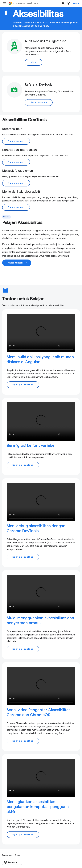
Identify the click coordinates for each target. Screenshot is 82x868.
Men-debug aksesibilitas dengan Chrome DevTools (36, 528)
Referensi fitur (12, 129)
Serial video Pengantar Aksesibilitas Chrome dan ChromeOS (39, 712)
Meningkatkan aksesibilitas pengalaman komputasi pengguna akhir (38, 807)
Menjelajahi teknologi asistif (21, 192)
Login (76, 3)
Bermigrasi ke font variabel (31, 445)
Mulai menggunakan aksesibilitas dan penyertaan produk (40, 620)
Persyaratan (7, 855)
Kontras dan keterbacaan (19, 150)
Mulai (34, 62)
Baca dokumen (39, 103)
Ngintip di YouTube (23, 385)
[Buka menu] (4, 3)
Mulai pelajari (18, 263)
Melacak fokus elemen (18, 171)
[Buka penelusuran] (63, 3)
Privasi (18, 855)
